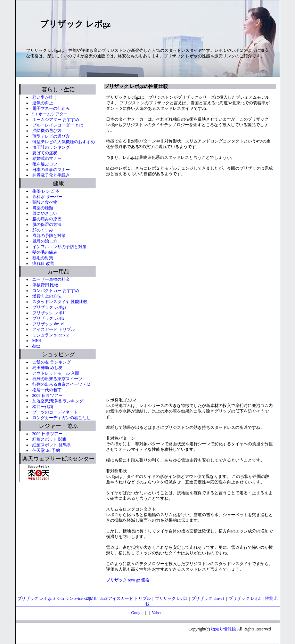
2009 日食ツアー (47, 396)
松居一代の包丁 (47, 390)
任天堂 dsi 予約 (46, 450)
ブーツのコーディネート (55, 412)
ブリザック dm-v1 (49, 324)
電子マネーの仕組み (51, 108)
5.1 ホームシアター (50, 114)
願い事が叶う (45, 97)
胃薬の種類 (43, 208)
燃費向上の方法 (47, 296)
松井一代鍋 (43, 407)
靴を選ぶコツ (45, 164)
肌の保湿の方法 (47, 225)
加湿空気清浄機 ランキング (58, 401)
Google (137, 613)
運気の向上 (43, 103)
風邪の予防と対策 (49, 236)
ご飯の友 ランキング (52, 362)
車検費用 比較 (45, 285)
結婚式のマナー (47, 158)
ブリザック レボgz (49, 307)
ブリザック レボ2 (48, 318)
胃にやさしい (45, 213)
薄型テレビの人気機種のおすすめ (64, 142)
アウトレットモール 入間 (56, 373)
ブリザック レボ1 (48, 313)
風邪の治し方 (45, 241)
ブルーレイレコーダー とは (58, 125)
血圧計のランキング (51, 147)
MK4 (37, 341)
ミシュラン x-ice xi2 (51, 335)
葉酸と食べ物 (45, 202)
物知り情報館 (223, 629)
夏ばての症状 (45, 153)
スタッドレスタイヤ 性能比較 (60, 302)
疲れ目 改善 (43, 263)
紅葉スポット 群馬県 (52, 445)
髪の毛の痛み (45, 252)
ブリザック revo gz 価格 (128, 580)
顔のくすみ (43, 230)
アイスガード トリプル (54, 329)
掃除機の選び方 (47, 131)
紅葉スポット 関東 (50, 439)
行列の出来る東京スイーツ (57, 379)
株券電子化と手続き (51, 175)
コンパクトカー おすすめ (56, 291)
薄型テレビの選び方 (51, 136)
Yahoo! (158, 613)
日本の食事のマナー (51, 170)
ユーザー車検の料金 (51, 279)
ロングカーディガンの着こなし (62, 418)
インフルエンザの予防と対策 (59, 247)
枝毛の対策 (43, 258)
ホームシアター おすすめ (56, 120)
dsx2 (36, 346)
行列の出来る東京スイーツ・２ (62, 384)
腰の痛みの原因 (47, 219)
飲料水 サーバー (47, 197)
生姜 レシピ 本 (46, 191)
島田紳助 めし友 (47, 368)
